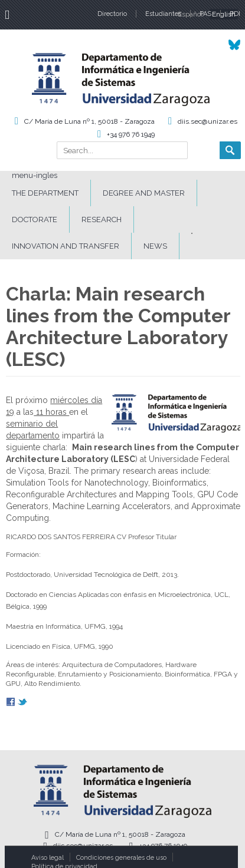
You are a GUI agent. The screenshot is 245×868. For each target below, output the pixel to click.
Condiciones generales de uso (121, 858)
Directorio (112, 14)
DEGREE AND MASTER (144, 193)
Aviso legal (48, 858)
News (155, 246)
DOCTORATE (35, 220)
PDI (235, 14)
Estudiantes (163, 14)
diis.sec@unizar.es (208, 121)
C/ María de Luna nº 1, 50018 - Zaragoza (89, 121)
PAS (205, 14)
